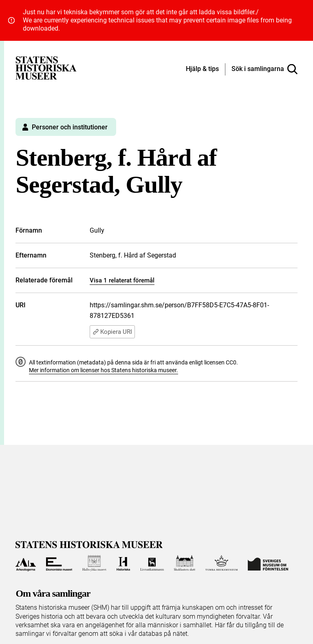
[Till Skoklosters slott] (185, 563)
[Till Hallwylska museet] (94, 563)
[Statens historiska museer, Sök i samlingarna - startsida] (46, 68)
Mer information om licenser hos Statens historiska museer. (104, 370)
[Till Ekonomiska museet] (59, 563)
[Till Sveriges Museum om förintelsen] (268, 563)
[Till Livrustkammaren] (152, 563)
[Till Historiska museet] (123, 563)
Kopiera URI (112, 332)
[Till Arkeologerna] (25, 563)
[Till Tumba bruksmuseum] (222, 563)
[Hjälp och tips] (202, 69)
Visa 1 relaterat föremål (122, 280)
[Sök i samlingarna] (265, 69)
